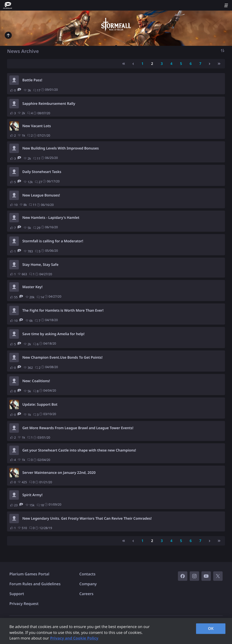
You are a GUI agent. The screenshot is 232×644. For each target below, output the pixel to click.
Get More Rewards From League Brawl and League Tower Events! (78, 428)
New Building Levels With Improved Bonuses (61, 148)
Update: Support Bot (40, 404)
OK (211, 628)
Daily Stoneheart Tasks (42, 172)
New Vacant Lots (37, 126)
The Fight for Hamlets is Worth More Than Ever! (63, 310)
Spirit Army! (32, 495)
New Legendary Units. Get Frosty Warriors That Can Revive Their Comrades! (87, 518)
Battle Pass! (32, 80)
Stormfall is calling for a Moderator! (53, 241)
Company (88, 584)
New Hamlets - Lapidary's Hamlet (51, 218)
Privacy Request (24, 604)
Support (17, 594)
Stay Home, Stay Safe (40, 265)
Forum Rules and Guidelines (35, 584)
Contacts (88, 574)
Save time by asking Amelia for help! (53, 334)
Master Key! (32, 287)
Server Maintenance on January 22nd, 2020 (59, 473)
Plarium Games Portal (29, 574)
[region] (116, 631)
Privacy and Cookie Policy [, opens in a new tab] (74, 638)
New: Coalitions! (36, 381)
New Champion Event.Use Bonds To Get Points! (62, 357)
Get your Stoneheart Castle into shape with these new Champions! (79, 450)
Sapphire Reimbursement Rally (49, 104)
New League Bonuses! (41, 195)
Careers (87, 594)
